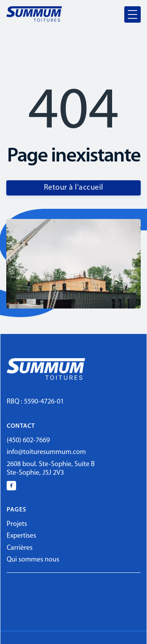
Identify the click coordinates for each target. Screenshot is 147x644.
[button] (132, 14)
